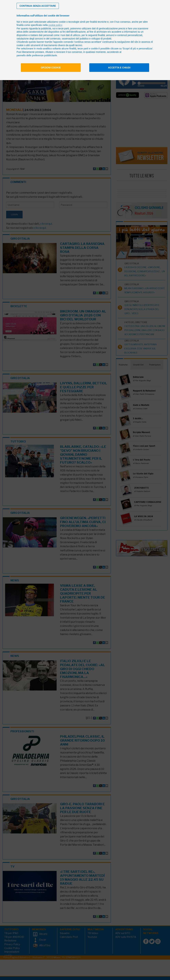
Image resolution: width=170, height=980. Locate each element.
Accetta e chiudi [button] (119, 68)
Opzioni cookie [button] (51, 68)
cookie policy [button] (55, 25)
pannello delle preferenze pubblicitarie (37, 55)
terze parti (64, 28)
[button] (38, 6)
